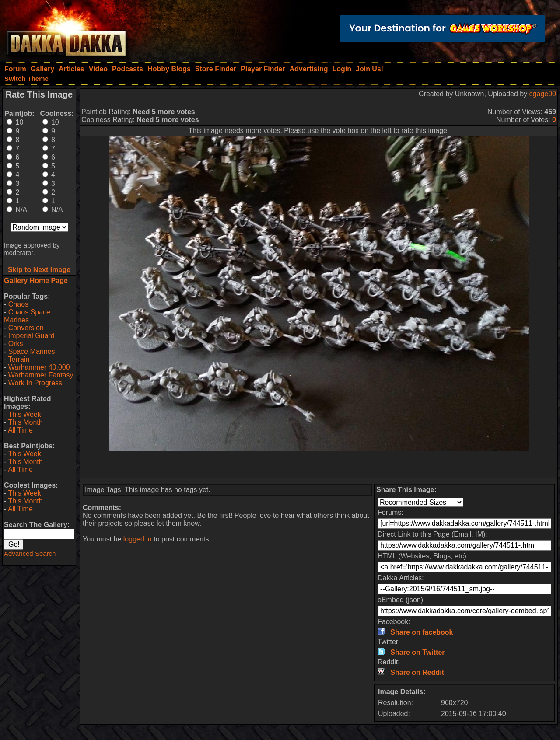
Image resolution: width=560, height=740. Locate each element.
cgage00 (543, 94)
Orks (16, 344)
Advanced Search (30, 553)
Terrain (19, 359)
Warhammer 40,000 (39, 367)
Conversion (26, 328)
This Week (24, 414)
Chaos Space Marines (27, 316)
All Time (20, 430)
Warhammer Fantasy (41, 375)
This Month (25, 422)
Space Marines (32, 351)
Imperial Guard (31, 336)
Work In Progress (35, 383)
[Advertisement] (319, 464)
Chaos (18, 304)
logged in (138, 539)
